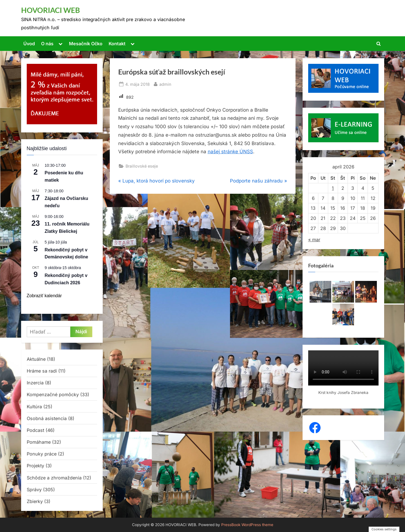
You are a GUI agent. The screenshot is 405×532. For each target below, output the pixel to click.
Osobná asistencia (47, 418)
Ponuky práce (42, 454)
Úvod (29, 44)
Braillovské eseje (142, 166)
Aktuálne (36, 359)
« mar (314, 240)
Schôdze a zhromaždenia (54, 478)
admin (165, 84)
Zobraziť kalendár (44, 296)
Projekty (35, 466)
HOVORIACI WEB (51, 10)
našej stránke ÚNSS (230, 152)
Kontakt (117, 44)
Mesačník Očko (86, 44)
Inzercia (35, 383)
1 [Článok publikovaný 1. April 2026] (333, 188)
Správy (34, 490)
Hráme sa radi (42, 371)
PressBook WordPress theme (247, 525)
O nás (47, 44)
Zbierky (35, 501)
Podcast (35, 430)
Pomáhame (39, 442)
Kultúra (34, 407)
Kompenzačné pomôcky (53, 395)
